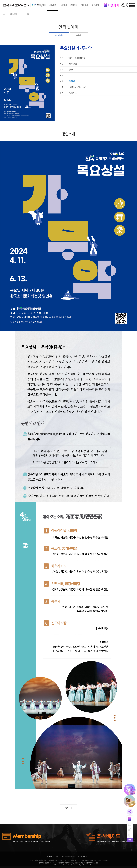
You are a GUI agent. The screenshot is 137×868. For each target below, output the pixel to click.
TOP (130, 840)
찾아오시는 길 (83, 856)
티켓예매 (112, 5)
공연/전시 (42, 5)
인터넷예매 (59, 35)
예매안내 (79, 35)
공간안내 (74, 5)
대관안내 (63, 5)
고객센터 (95, 5)
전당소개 (85, 5)
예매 (28, 14)
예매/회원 (52, 5)
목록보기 (68, 808)
